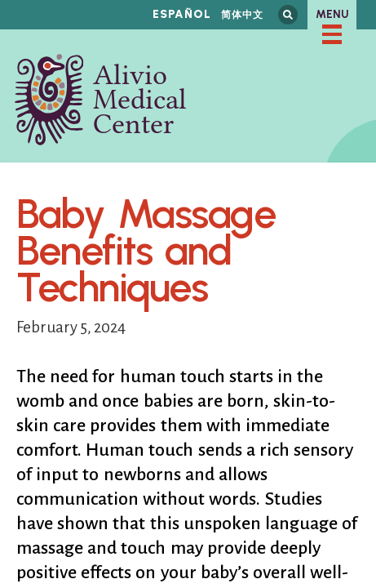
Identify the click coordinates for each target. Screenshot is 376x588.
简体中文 (242, 14)
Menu (332, 14)
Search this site (288, 15)
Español (182, 14)
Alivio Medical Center (101, 100)
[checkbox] (332, 34)
